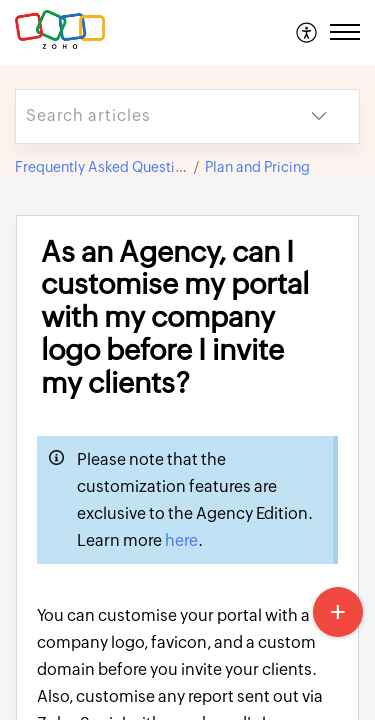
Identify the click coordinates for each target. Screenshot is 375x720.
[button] (307, 32)
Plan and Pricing (257, 167)
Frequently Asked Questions (106, 167)
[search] (147, 116)
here (181, 540)
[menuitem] (307, 32)
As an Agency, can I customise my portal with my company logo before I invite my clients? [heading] (175, 317)
